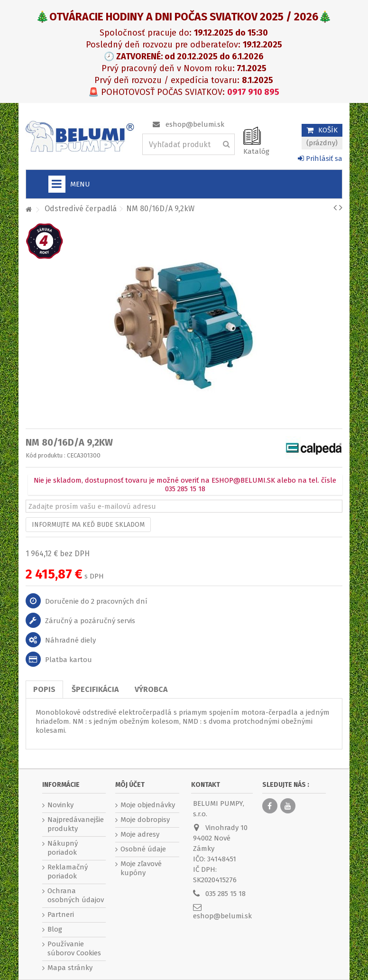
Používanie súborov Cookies (74, 948)
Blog (55, 929)
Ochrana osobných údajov (76, 895)
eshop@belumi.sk (195, 124)
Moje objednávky (148, 805)
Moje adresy (140, 834)
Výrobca (151, 689)
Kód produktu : (46, 455)
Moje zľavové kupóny (141, 868)
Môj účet (130, 785)
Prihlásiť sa (320, 159)
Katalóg (256, 151)
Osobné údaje (143, 849)
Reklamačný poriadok (68, 872)
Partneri (61, 915)
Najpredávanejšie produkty (76, 824)
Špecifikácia (95, 689)
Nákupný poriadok (63, 848)
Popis (44, 689)
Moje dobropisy (145, 820)
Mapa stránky (70, 968)
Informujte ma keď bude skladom (88, 525)
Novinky (60, 805)
